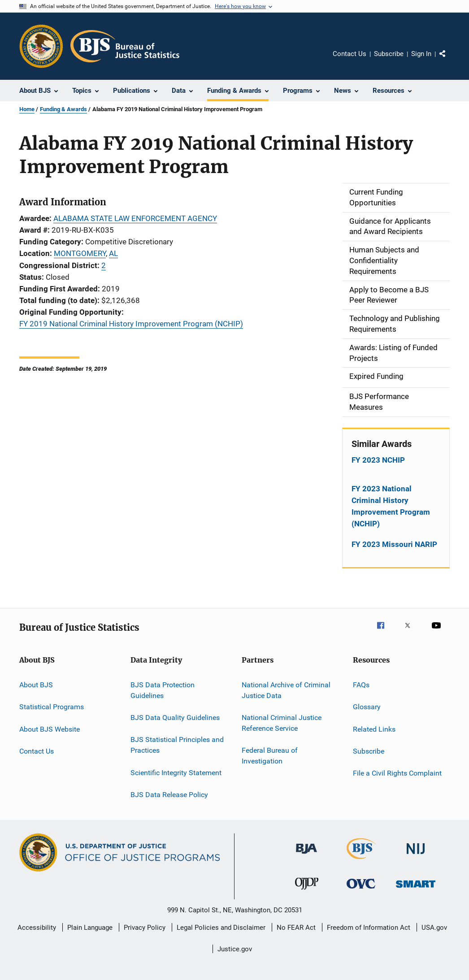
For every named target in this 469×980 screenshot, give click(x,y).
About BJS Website (50, 729)
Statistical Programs (52, 707)
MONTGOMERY (80, 253)
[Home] (125, 46)
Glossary (367, 707)
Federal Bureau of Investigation (270, 756)
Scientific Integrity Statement (176, 772)
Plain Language (90, 928)
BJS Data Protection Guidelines (163, 690)
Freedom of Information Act (369, 928)
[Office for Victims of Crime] (361, 890)
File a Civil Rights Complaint (397, 773)
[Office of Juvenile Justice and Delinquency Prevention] (307, 891)
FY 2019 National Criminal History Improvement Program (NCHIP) (131, 324)
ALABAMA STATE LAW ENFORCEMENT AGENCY (135, 218)
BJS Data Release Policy (169, 795)
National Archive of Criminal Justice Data (286, 690)
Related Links (374, 729)
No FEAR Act (296, 928)
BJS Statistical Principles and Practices (177, 745)
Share (450, 60)
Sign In (421, 54)
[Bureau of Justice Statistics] (361, 861)
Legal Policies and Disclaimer (221, 928)
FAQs (361, 685)
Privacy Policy (145, 928)
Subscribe (389, 54)
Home (27, 109)
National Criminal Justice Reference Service (282, 723)
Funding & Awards (63, 109)
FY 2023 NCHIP (378, 460)
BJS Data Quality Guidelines (175, 718)
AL (113, 253)
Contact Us (350, 54)
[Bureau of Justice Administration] (306, 855)
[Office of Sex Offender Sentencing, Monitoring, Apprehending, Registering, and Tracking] (416, 889)
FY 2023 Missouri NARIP (394, 544)
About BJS (36, 685)
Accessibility (37, 928)
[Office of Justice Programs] (41, 46)
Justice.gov (235, 949)
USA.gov (434, 928)
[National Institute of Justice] (416, 856)
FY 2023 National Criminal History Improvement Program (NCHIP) (391, 506)
